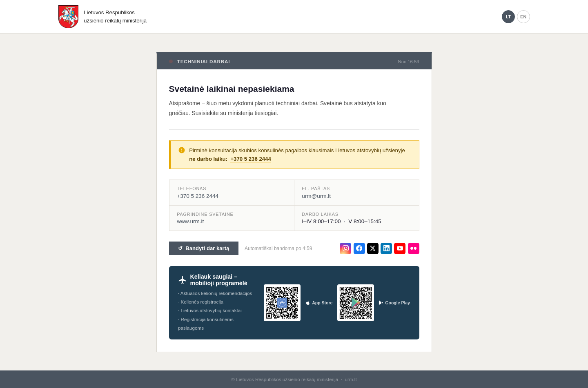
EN (523, 17)
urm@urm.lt (316, 196)
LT (508, 17)
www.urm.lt (190, 221)
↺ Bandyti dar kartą (204, 248)
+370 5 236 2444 (251, 159)
